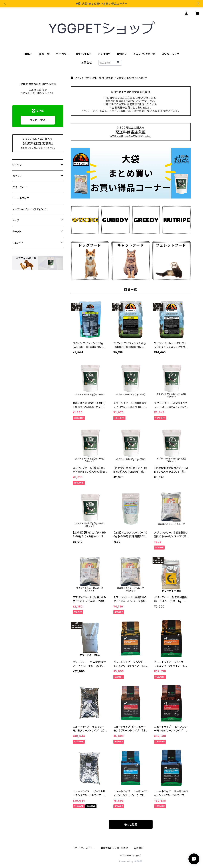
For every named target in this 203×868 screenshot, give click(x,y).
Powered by (131, 861)
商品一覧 (44, 54)
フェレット (18, 243)
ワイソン (17, 165)
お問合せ (86, 62)
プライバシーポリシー (84, 848)
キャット (17, 231)
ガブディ (17, 176)
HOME (28, 54)
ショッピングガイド (144, 54)
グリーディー (20, 187)
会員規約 (138, 848)
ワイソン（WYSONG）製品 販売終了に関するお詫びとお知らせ (109, 78)
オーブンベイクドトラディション (30, 209)
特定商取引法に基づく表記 (115, 848)
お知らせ (122, 54)
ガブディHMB (84, 54)
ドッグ (16, 220)
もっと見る (131, 824)
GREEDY (104, 54)
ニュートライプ (21, 198)
